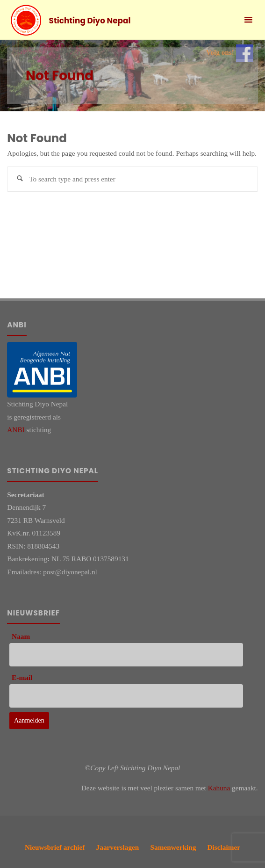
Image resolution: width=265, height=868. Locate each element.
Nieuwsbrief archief (55, 847)
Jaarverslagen (118, 847)
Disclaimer (224, 847)
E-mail (22, 677)
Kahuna (219, 788)
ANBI (16, 430)
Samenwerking (173, 847)
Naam (21, 636)
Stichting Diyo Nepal (90, 21)
